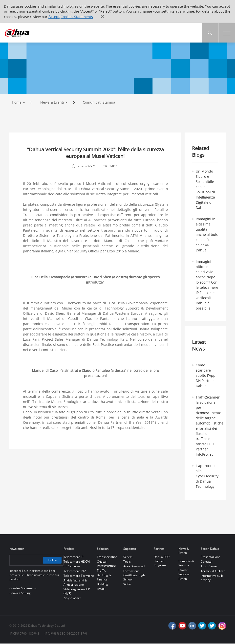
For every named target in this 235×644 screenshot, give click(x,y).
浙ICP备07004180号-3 (24, 634)
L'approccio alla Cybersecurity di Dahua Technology (207, 477)
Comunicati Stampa (99, 103)
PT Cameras (72, 567)
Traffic (101, 571)
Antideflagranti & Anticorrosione (75, 583)
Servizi (128, 557)
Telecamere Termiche (79, 576)
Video (127, 585)
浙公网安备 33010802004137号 (66, 634)
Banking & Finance (104, 578)
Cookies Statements (77, 17)
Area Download (134, 567)
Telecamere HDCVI (77, 562)
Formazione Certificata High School (134, 576)
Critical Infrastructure (106, 564)
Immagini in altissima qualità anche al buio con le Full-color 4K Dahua (207, 235)
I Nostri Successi (184, 573)
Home (17, 103)
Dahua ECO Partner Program (162, 562)
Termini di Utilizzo (213, 571)
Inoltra (52, 561)
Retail (101, 589)
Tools (127, 562)
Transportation (107, 557)
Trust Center (209, 567)
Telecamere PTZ (75, 571)
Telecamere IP (73, 557)
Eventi (183, 579)
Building (102, 585)
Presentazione (211, 557)
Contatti (206, 562)
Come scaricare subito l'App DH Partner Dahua (206, 376)
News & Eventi (52, 103)
